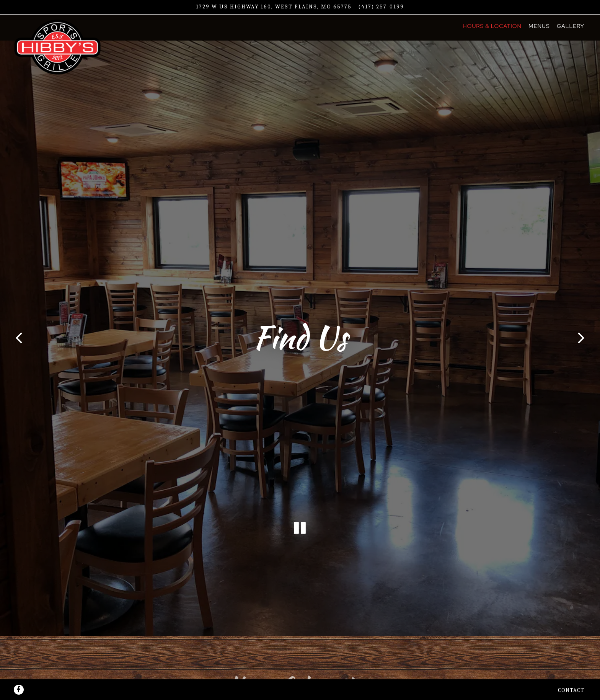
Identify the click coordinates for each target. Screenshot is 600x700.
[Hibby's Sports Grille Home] (61, 47)
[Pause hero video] (300, 528)
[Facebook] (19, 681)
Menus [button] (539, 26)
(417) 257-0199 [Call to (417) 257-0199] (381, 7)
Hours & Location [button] (492, 26)
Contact (571, 681)
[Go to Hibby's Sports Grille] (274, 7)
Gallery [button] (571, 26)
